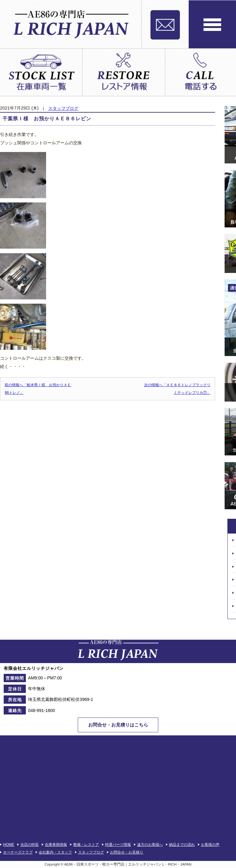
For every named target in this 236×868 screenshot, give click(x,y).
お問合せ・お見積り (127, 852)
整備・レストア (86, 845)
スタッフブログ (63, 108)
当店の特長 (29, 845)
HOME (9, 845)
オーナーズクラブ (18, 852)
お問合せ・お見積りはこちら (118, 725)
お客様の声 (210, 845)
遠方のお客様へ (150, 845)
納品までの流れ (182, 845)
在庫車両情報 (56, 845)
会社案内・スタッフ (55, 852)
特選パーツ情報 (118, 845)
